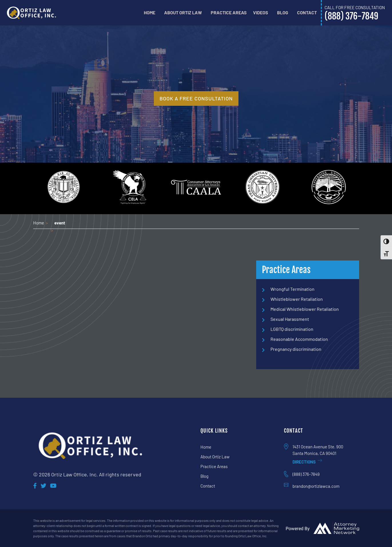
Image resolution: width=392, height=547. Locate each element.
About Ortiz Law (183, 12)
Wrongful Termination (292, 289)
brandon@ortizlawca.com (316, 486)
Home (150, 12)
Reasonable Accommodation (299, 339)
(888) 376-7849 (306, 474)
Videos (261, 12)
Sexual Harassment (290, 319)
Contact (307, 12)
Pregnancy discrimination (296, 349)
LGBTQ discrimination (292, 329)
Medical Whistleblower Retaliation (305, 309)
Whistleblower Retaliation (297, 299)
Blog (283, 12)
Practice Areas (229, 12)
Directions (307, 462)
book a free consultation (196, 98)
